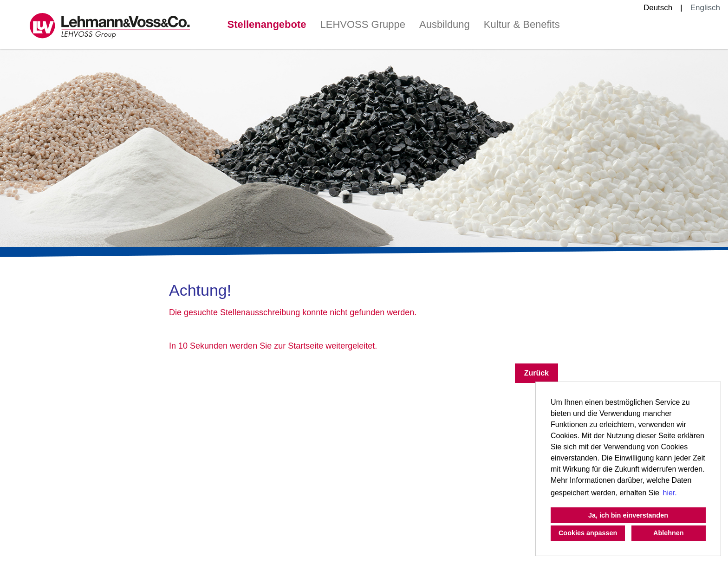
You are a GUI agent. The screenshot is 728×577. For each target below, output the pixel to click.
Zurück (536, 373)
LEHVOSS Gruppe (363, 24)
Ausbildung (445, 24)
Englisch (705, 8)
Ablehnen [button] (669, 533)
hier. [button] (670, 493)
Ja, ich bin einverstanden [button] (628, 515)
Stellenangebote (267, 24)
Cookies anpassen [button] (588, 533)
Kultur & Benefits (522, 24)
